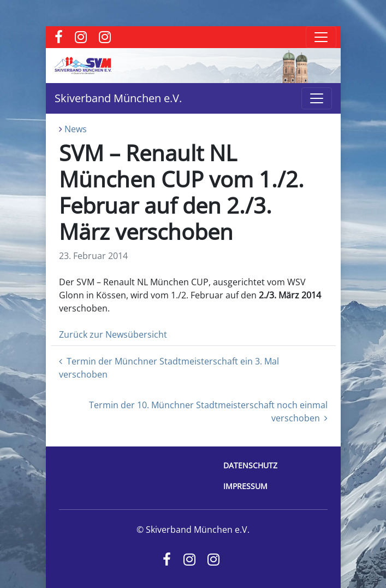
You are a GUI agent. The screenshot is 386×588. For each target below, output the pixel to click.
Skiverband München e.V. (118, 98)
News (76, 129)
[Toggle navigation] (321, 37)
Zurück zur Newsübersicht (113, 334)
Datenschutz (250, 465)
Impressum (245, 486)
